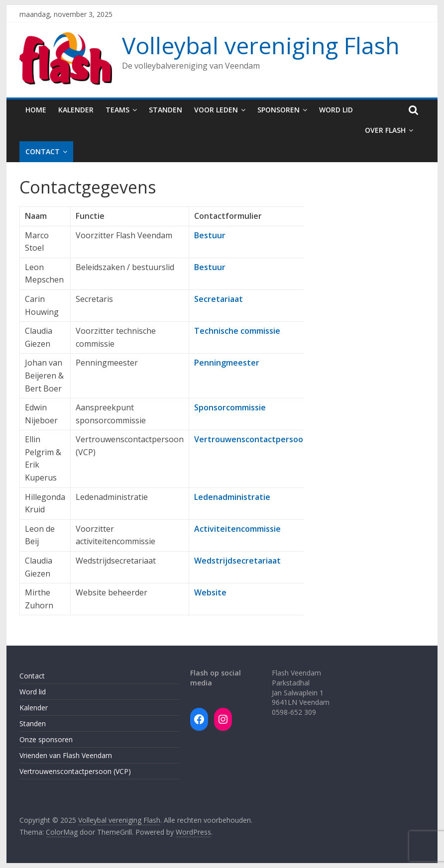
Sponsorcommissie (230, 407)
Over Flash (385, 130)
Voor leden (216, 110)
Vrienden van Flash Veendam (66, 755)
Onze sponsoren (46, 739)
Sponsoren (278, 110)
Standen (166, 110)
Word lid (336, 110)
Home (36, 110)
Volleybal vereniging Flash (261, 45)
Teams (117, 110)
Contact (43, 151)
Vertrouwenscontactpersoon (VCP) (75, 771)
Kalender (76, 110)
